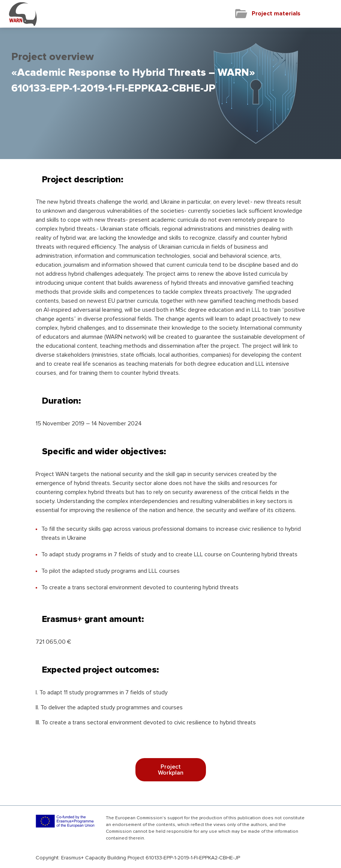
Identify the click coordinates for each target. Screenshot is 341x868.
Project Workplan (171, 770)
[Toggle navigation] (328, 14)
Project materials (276, 14)
